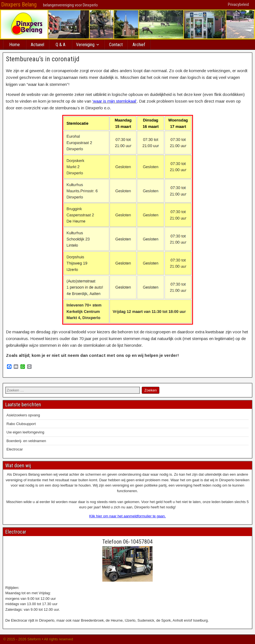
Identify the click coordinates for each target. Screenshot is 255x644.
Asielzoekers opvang (23, 415)
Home (15, 45)
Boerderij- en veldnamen (26, 441)
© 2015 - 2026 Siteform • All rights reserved (38, 639)
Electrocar (15, 449)
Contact (116, 45)
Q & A (61, 45)
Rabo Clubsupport (21, 424)
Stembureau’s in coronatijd (43, 59)
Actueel (37, 45)
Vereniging (85, 45)
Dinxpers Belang (19, 4)
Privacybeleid (238, 4)
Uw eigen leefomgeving (25, 432)
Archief (139, 45)
